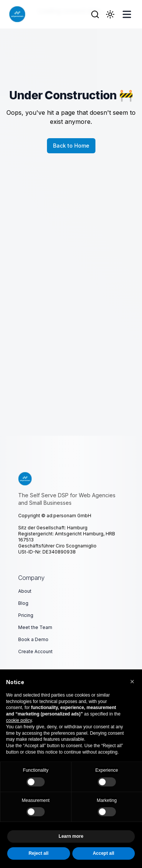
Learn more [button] (71, 837)
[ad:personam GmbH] (17, 14)
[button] (132, 681)
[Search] (95, 14)
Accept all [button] (104, 853)
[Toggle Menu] (127, 14)
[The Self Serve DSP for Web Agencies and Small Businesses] (71, 479)
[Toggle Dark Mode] (110, 14)
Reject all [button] (38, 853)
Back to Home (71, 146)
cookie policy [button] (19, 720)
